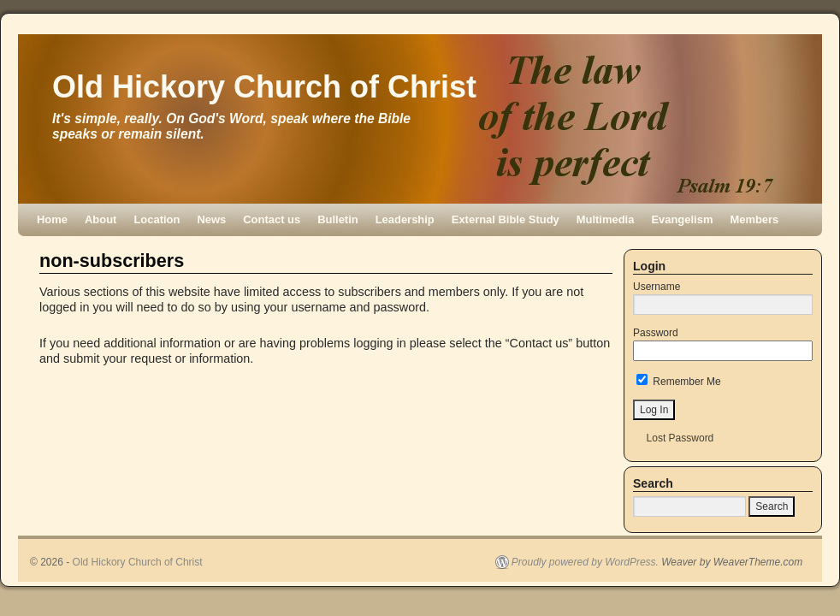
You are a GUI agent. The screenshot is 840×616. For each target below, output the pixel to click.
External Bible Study (506, 219)
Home (52, 219)
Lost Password (680, 438)
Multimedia (606, 219)
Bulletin (338, 219)
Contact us (272, 219)
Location (157, 219)
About (101, 219)
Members (754, 219)
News (211, 219)
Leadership (405, 219)
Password (656, 333)
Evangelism (682, 219)
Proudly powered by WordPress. (585, 562)
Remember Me (679, 382)
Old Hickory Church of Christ (264, 87)
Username (657, 287)
